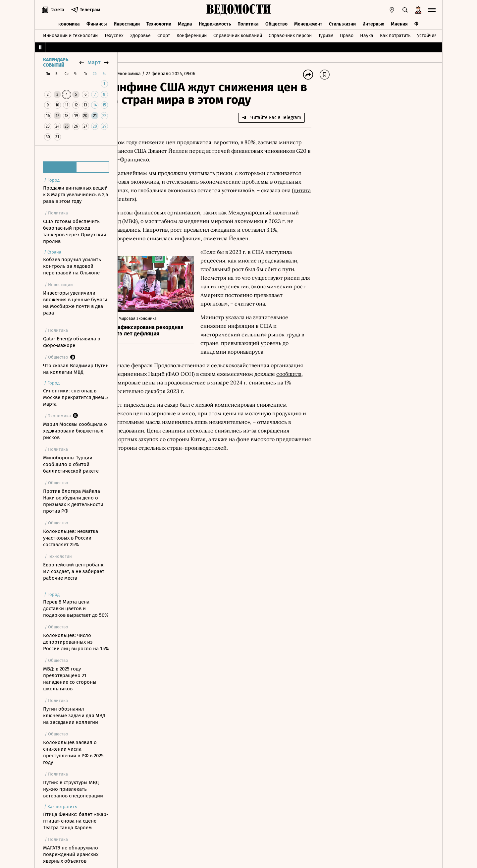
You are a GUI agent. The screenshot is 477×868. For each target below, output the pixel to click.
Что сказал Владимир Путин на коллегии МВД (76, 369)
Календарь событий (56, 63)
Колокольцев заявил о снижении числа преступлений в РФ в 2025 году (73, 752)
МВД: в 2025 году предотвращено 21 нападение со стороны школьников (70, 679)
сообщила (209, 430)
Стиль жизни (342, 22)
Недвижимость (215, 22)
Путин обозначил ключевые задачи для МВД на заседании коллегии (74, 716)
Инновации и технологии (70, 34)
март (94, 62)
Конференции (192, 34)
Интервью (373, 22)
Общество (276, 22)
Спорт (164, 34)
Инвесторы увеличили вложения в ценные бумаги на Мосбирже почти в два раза (75, 303)
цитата (218, 211)
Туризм (326, 34)
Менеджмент (308, 22)
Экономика (68, 22)
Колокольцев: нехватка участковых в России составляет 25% (71, 538)
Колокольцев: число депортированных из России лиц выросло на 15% (76, 642)
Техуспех (114, 34)
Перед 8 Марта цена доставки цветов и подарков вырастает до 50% (76, 608)
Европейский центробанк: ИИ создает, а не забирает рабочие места (74, 571)
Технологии (159, 22)
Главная (134, 74)
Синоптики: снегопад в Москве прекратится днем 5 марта (76, 397)
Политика (248, 22)
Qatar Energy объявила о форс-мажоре (72, 342)
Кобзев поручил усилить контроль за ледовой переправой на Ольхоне (72, 266)
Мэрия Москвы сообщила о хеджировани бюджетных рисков (75, 431)
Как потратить (395, 34)
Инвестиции (127, 22)
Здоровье (140, 34)
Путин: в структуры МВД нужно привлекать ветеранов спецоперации (73, 789)
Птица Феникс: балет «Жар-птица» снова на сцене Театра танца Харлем (76, 821)
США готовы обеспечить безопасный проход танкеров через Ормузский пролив (75, 231)
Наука (367, 34)
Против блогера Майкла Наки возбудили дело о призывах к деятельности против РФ (73, 501)
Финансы (97, 22)
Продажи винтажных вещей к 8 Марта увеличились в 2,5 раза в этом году (76, 195)
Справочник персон (290, 34)
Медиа (185, 22)
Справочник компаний (238, 34)
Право (347, 34)
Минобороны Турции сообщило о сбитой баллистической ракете (71, 464)
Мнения (399, 22)
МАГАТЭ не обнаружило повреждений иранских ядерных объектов (71, 854)
